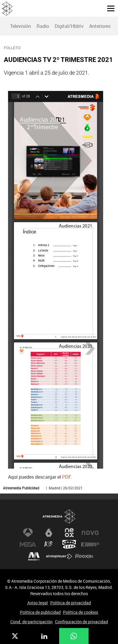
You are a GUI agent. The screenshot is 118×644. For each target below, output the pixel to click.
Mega (28, 544)
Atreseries (49, 544)
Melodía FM (34, 556)
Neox (69, 533)
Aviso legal (38, 603)
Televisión (21, 26)
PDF (66, 477)
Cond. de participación (32, 622)
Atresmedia (59, 516)
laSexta (49, 533)
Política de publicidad (40, 612)
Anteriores (100, 26)
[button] (108, 8)
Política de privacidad (71, 603)
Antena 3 (28, 533)
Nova (90, 533)
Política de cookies (81, 612)
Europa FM (90, 544)
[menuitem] (20, 26)
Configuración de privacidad (81, 622)
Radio (43, 26)
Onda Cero (69, 544)
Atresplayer (59, 556)
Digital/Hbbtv (69, 26)
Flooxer (84, 556)
